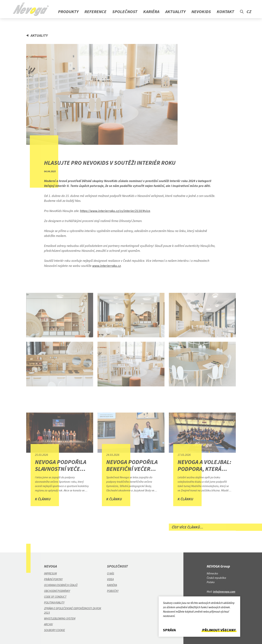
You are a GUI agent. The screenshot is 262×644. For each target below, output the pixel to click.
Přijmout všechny (219, 630)
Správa (169, 630)
